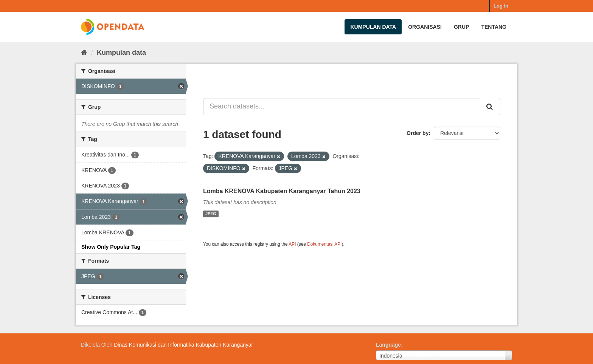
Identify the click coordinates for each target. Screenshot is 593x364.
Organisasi (425, 27)
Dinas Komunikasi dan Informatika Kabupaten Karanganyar (183, 345)
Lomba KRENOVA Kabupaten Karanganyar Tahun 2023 (282, 191)
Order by (418, 133)
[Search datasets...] (342, 107)
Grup (461, 27)
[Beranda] (84, 53)
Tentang (494, 27)
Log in (501, 6)
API (292, 244)
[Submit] (490, 107)
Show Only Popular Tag (111, 247)
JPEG (211, 214)
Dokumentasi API (324, 244)
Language (388, 345)
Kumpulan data (373, 27)
